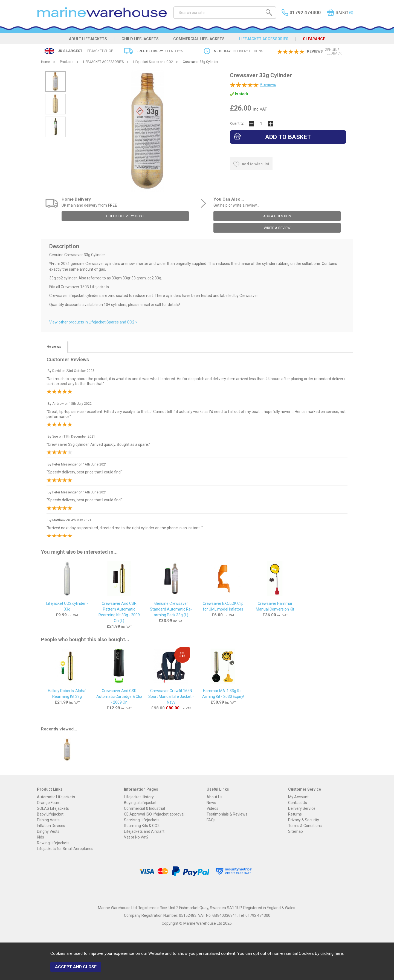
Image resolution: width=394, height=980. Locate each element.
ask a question (277, 216)
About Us (215, 797)
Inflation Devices (51, 826)
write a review (277, 228)
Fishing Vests (48, 820)
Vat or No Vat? (136, 837)
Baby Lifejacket (50, 814)
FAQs (211, 820)
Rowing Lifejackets (53, 843)
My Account (298, 797)
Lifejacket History (139, 797)
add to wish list (251, 164)
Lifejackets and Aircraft (144, 831)
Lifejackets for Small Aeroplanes (65, 849)
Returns (295, 814)
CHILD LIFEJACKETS (140, 39)
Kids (40, 837)
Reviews (54, 346)
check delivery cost (125, 216)
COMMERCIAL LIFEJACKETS (199, 39)
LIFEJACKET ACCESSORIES (264, 39)
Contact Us (298, 803)
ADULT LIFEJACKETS (88, 39)
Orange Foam (49, 803)
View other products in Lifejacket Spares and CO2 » (93, 322)
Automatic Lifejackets (56, 797)
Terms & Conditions (305, 826)
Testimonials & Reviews (227, 814)
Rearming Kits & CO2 (142, 826)
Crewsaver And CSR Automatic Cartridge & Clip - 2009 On (119, 696)
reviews (268, 85)
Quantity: (237, 123)
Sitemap (296, 831)
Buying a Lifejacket (140, 803)
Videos (212, 808)
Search (173, 6)
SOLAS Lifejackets (53, 808)
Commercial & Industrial (144, 808)
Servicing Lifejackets (142, 820)
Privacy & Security (304, 820)
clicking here (332, 953)
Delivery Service (302, 808)
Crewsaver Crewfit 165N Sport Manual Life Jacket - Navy (171, 696)
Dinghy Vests (48, 831)
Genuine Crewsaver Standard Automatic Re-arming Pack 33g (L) (171, 609)
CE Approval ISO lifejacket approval (154, 814)
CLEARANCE (314, 39)
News (211, 803)
